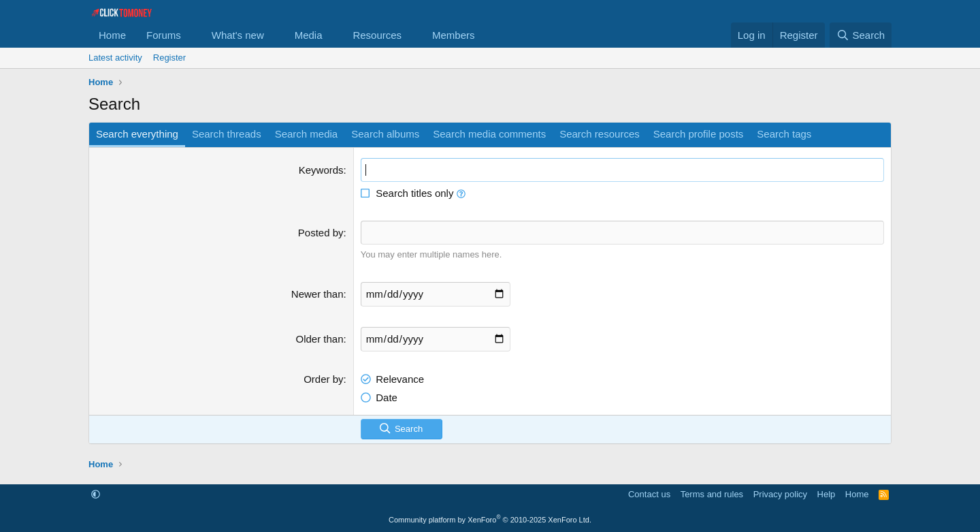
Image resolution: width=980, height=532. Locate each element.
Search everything (137, 134)
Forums (164, 35)
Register (169, 58)
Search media (307, 134)
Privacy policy (780, 494)
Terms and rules (712, 494)
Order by (323, 378)
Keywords (321, 170)
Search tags (784, 134)
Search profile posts (699, 134)
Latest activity (115, 58)
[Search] (861, 35)
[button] (192, 35)
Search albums (385, 134)
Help (827, 494)
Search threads (227, 134)
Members (454, 35)
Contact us (649, 494)
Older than (320, 338)
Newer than (317, 293)
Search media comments (489, 134)
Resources (377, 35)
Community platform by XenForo (490, 520)
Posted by (321, 233)
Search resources (600, 134)
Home (112, 35)
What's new (238, 35)
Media (309, 35)
